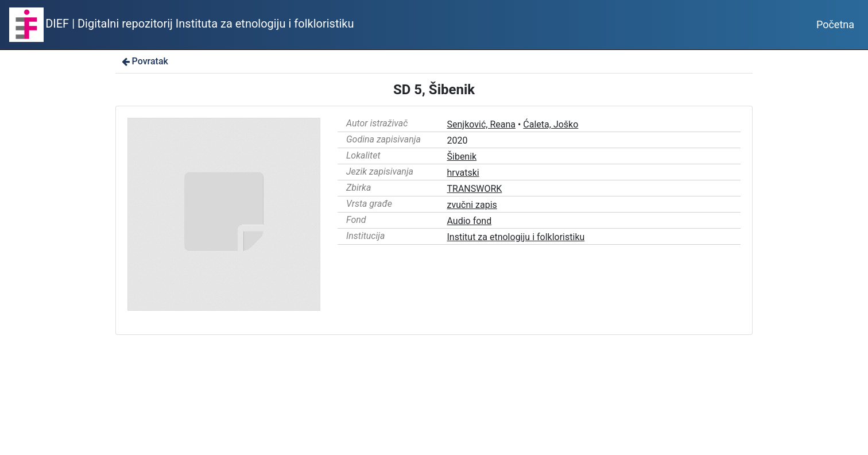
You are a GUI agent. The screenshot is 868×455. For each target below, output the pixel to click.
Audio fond (470, 221)
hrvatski (463, 173)
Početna (835, 24)
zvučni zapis (472, 205)
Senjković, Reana (481, 124)
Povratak (144, 61)
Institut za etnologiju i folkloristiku (516, 237)
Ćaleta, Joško (551, 124)
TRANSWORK (475, 189)
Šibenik (462, 157)
